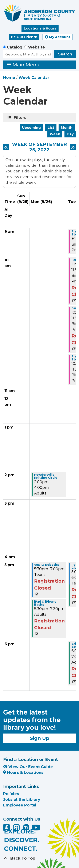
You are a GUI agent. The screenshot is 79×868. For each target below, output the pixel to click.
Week (55, 134)
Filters (21, 118)
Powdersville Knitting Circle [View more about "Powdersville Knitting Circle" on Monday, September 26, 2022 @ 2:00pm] (46, 476)
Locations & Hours (40, 28)
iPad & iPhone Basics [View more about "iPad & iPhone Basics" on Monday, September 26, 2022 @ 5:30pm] (45, 603)
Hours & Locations (23, 773)
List (51, 128)
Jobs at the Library (22, 799)
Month (67, 128)
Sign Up (40, 738)
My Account (58, 37)
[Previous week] (6, 147)
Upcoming (31, 128)
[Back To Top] (39, 858)
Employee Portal (20, 805)
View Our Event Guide (28, 767)
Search (65, 54)
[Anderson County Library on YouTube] (36, 829)
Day (70, 134)
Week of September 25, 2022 (39, 147)
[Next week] (73, 147)
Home (9, 78)
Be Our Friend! (24, 37)
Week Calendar (34, 78)
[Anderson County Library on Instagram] (17, 829)
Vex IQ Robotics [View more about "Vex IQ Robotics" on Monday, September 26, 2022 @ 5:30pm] (47, 565)
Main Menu (23, 65)
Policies (11, 794)
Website (36, 47)
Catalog (15, 47)
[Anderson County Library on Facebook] (7, 829)
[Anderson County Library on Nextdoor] (26, 827)
